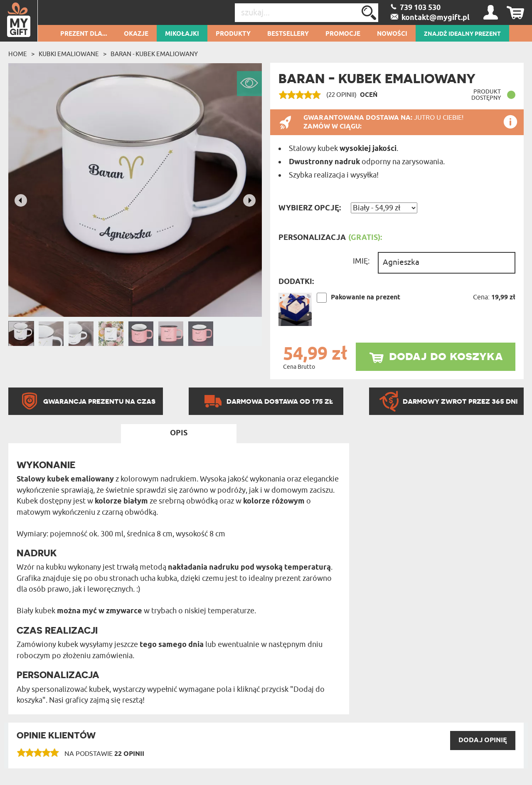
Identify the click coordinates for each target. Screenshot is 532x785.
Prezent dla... (84, 34)
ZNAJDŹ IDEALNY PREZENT (462, 34)
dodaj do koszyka (446, 355)
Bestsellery (288, 34)
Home (18, 54)
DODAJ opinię (483, 740)
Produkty (233, 34)
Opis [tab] (179, 433)
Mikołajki (182, 34)
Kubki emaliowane (69, 54)
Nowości (392, 34)
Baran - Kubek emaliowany (154, 54)
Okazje (136, 34)
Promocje (343, 34)
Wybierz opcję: (310, 208)
